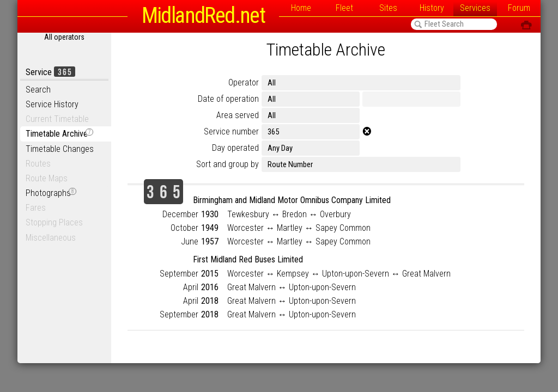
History (432, 8)
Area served (238, 115)
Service (50, 72)
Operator (244, 82)
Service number (231, 131)
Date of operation (228, 99)
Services (475, 8)
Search (38, 90)
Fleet (344, 8)
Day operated (235, 148)
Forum (519, 8)
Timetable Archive (59, 134)
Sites (388, 8)
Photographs (51, 193)
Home (301, 8)
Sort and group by (228, 164)
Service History (52, 104)
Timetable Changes (60, 149)
